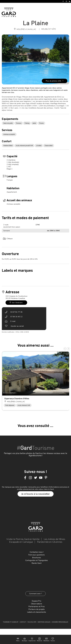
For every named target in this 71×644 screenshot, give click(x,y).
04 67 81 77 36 (16, 312)
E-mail (13, 321)
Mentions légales (44, 622)
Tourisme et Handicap (11, 622)
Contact (23, 622)
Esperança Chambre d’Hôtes (17, 398)
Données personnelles (60, 622)
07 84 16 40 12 (16, 317)
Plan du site (32, 622)
